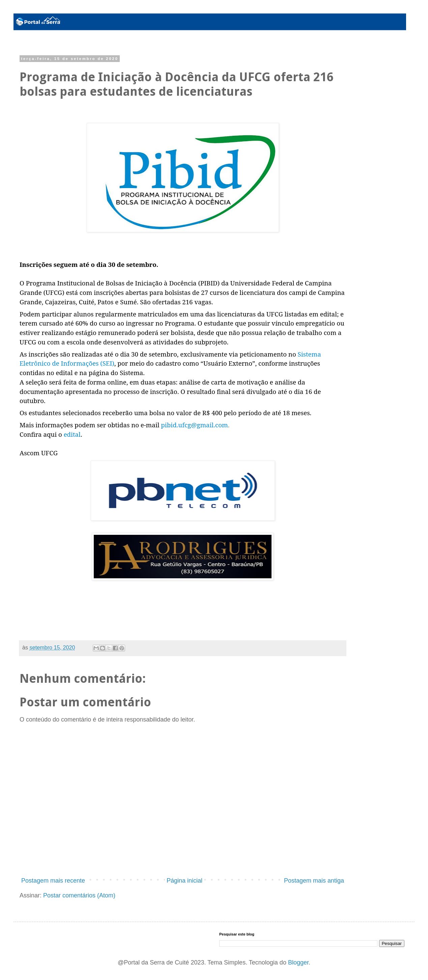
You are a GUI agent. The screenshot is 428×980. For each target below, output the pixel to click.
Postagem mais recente (53, 881)
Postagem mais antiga (314, 881)
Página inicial (184, 881)
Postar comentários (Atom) (79, 895)
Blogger (298, 962)
